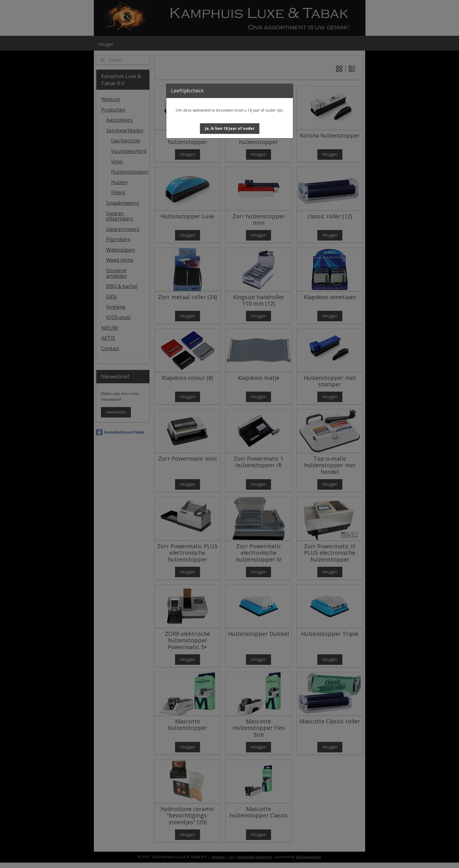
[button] (230, 129)
